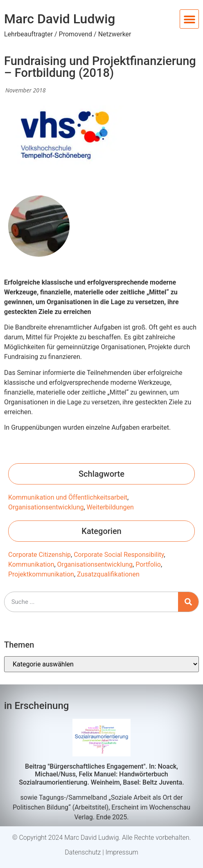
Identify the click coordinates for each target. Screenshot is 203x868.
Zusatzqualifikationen (108, 574)
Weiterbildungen (110, 507)
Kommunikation (31, 564)
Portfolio (148, 564)
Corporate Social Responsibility (119, 555)
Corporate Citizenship (39, 555)
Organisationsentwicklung (46, 507)
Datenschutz (83, 852)
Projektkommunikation (41, 574)
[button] (189, 19)
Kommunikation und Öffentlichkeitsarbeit (68, 497)
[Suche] (188, 602)
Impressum (122, 852)
